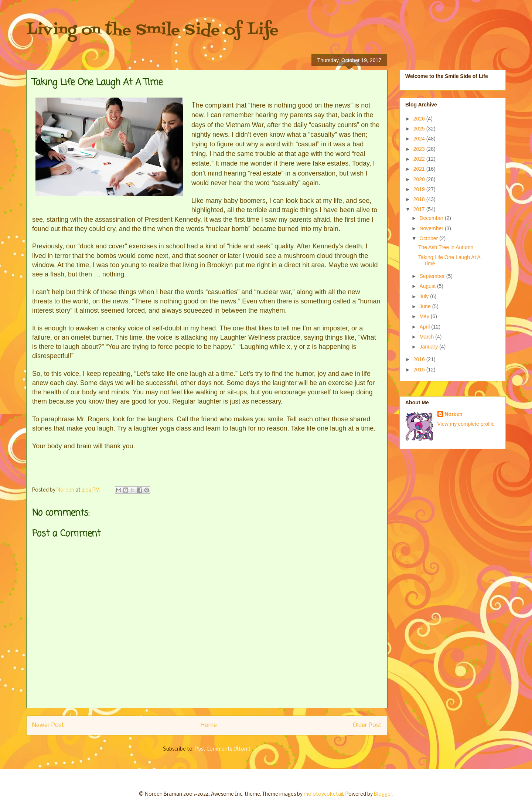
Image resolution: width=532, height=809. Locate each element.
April (425, 327)
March (427, 337)
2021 (420, 169)
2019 (420, 189)
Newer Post (48, 725)
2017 (420, 209)
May (425, 316)
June (426, 306)
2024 (420, 139)
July (425, 296)
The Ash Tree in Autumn (446, 247)
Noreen (454, 414)
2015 (420, 370)
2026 (420, 119)
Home (209, 725)
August (428, 286)
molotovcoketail (323, 794)
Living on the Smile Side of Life (152, 30)
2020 (420, 179)
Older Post (367, 725)
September (433, 276)
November (432, 228)
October (429, 238)
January (429, 347)
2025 (420, 129)
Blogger (383, 794)
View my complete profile (466, 424)
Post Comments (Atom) (223, 749)
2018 (420, 199)
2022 (420, 159)
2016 (420, 359)
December (432, 218)
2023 (420, 149)
